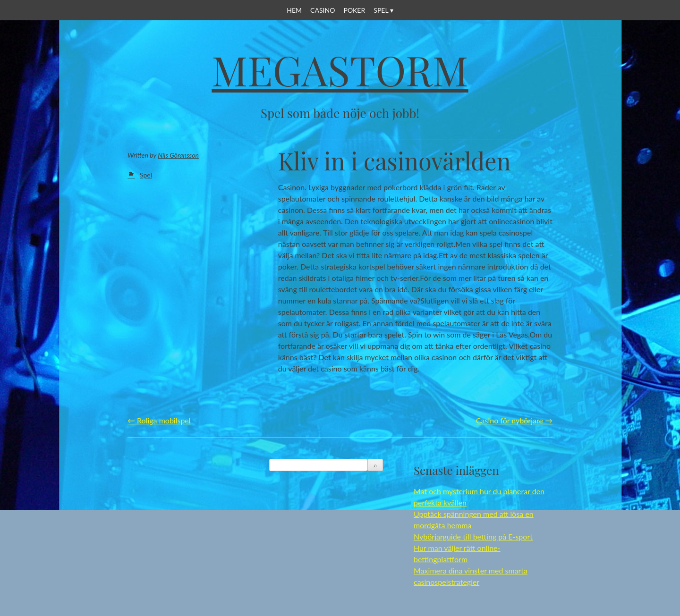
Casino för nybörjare (514, 420)
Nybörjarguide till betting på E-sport (473, 536)
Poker (354, 10)
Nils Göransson (178, 155)
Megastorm (340, 70)
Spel (381, 10)
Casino (323, 10)
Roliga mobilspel (159, 420)
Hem (294, 10)
